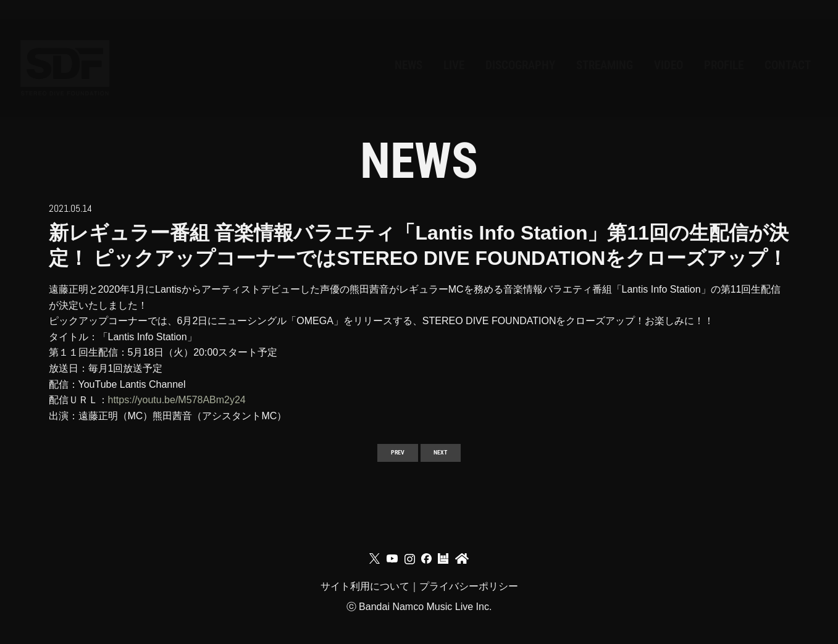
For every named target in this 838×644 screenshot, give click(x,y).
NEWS (185, 47)
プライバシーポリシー (469, 604)
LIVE (255, 47)
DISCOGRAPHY (358, 47)
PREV (386, 457)
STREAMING (488, 47)
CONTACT (769, 47)
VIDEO (586, 47)
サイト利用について (365, 604)
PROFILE (671, 47)
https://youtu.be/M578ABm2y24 (177, 400)
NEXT (451, 457)
